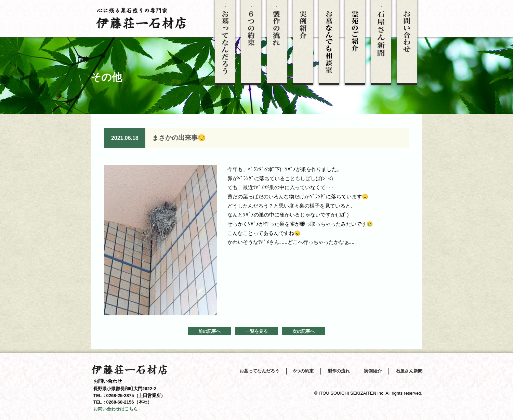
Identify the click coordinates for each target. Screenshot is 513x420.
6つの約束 (304, 371)
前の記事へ (209, 331)
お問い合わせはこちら (116, 409)
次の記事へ (304, 331)
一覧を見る (257, 331)
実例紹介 (373, 371)
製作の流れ (339, 371)
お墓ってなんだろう (259, 371)
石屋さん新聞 (409, 371)
